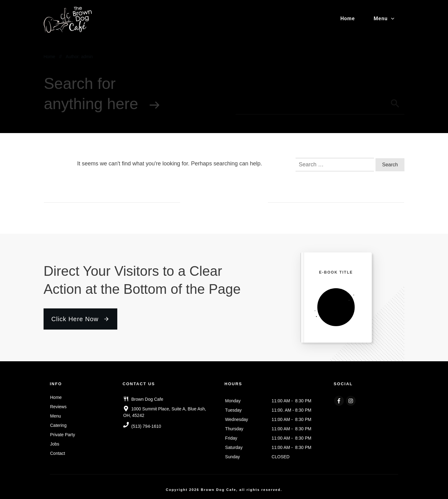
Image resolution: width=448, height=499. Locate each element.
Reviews (58, 407)
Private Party (63, 435)
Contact (58, 453)
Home (56, 397)
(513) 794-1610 (146, 426)
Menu (56, 416)
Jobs (55, 444)
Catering (58, 425)
